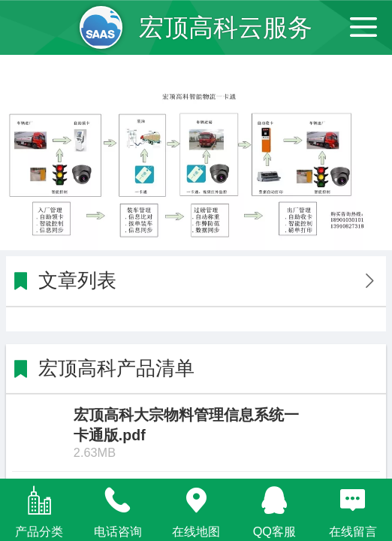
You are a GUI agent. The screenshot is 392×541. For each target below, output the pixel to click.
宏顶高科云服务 (226, 27)
